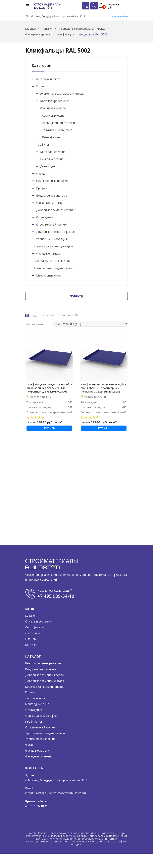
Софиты (43, 144)
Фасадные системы (49, 203)
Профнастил (45, 188)
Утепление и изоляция (52, 239)
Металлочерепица (53, 152)
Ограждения (45, 217)
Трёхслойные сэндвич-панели (54, 268)
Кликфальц (51, 137)
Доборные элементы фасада (56, 232)
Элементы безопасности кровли (62, 94)
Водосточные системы (52, 195)
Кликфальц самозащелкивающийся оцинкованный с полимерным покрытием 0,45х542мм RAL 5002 (49, 388)
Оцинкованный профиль (53, 181)
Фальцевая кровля (53, 108)
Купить (49, 428)
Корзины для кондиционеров (54, 246)
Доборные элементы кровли (56, 210)
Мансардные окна (48, 275)
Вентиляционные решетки (52, 261)
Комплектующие (53, 115)
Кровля (41, 86)
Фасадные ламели (48, 253)
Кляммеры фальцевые (57, 130)
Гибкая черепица (52, 159)
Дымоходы (47, 166)
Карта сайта (120, 16)
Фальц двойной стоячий (58, 123)
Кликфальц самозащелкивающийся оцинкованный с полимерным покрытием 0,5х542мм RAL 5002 (104, 388)
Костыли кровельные (55, 101)
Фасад (40, 173)
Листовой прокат (48, 79)
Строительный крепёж (52, 224)
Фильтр (76, 296)
